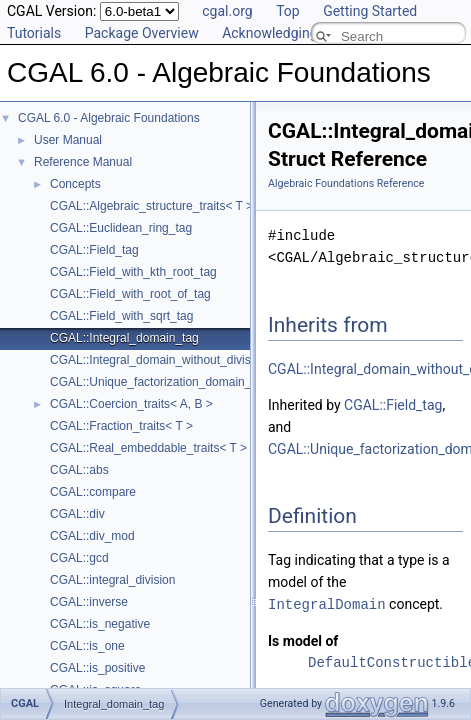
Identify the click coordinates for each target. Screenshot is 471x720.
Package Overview (142, 33)
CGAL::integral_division (112, 580)
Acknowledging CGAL (289, 33)
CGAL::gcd (79, 558)
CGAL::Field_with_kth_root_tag (133, 272)
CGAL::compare (93, 492)
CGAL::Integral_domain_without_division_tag (170, 360)
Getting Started (370, 11)
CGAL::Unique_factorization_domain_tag (159, 382)
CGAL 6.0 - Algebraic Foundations (109, 118)
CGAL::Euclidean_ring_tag (121, 228)
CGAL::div (77, 514)
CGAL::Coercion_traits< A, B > (131, 404)
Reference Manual (83, 162)
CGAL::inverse (89, 602)
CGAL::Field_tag (94, 250)
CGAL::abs (79, 470)
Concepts (75, 184)
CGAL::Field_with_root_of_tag (130, 294)
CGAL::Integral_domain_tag (124, 338)
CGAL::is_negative (100, 624)
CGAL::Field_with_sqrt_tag (121, 316)
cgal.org (227, 11)
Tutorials (34, 33)
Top (288, 11)
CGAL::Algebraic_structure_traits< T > (151, 206)
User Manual (68, 140)
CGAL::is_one (87, 646)
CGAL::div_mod (92, 536)
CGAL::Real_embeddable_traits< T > (148, 448)
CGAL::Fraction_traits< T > (121, 426)
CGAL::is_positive (97, 668)
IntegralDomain (327, 603)
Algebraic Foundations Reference (346, 183)
